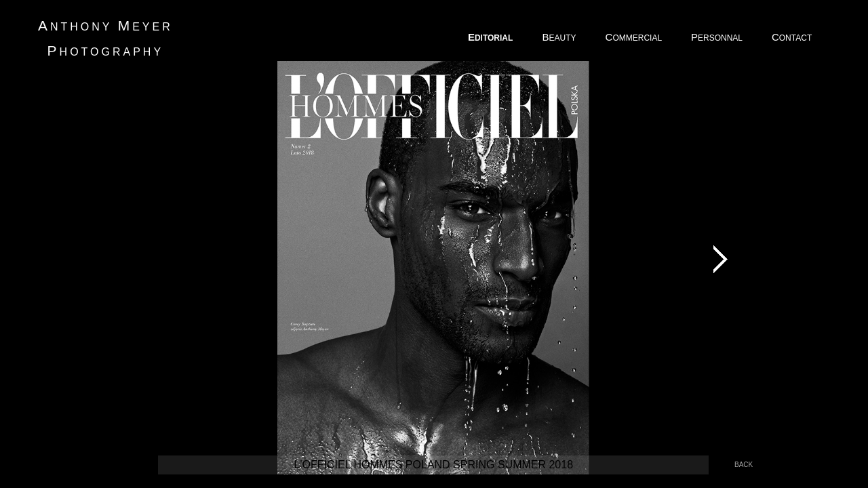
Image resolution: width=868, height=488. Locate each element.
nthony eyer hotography (105, 38)
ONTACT (793, 37)
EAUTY (560, 37)
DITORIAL (492, 37)
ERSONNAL (718, 37)
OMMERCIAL (635, 37)
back (744, 465)
